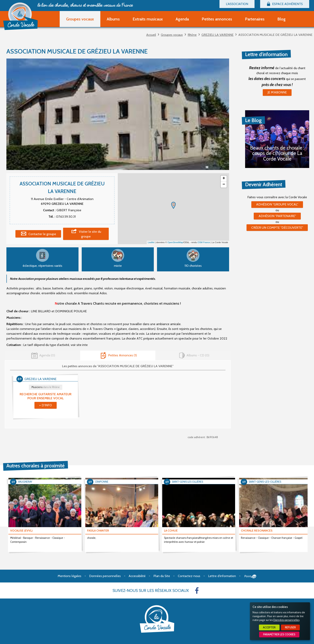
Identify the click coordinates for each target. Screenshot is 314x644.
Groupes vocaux (172, 35)
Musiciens (46, 387)
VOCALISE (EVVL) (21, 531)
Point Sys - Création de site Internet (250, 576)
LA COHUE (171, 531)
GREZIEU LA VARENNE (217, 35)
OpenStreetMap (175, 242)
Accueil (151, 35)
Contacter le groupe (42, 234)
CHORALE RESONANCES (257, 531)
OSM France (204, 242)
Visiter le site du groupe (90, 234)
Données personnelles (286, 620)
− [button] (224, 185)
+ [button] (224, 179)
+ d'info (46, 405)
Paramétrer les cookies (279, 634)
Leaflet (151, 242)
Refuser (290, 627)
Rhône (192, 35)
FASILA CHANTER (98, 531)
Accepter (269, 627)
